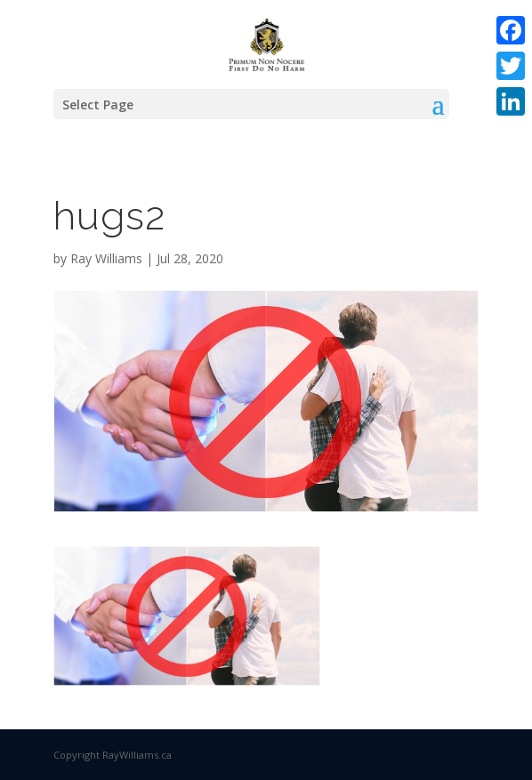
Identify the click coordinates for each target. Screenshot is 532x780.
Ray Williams (106, 258)
